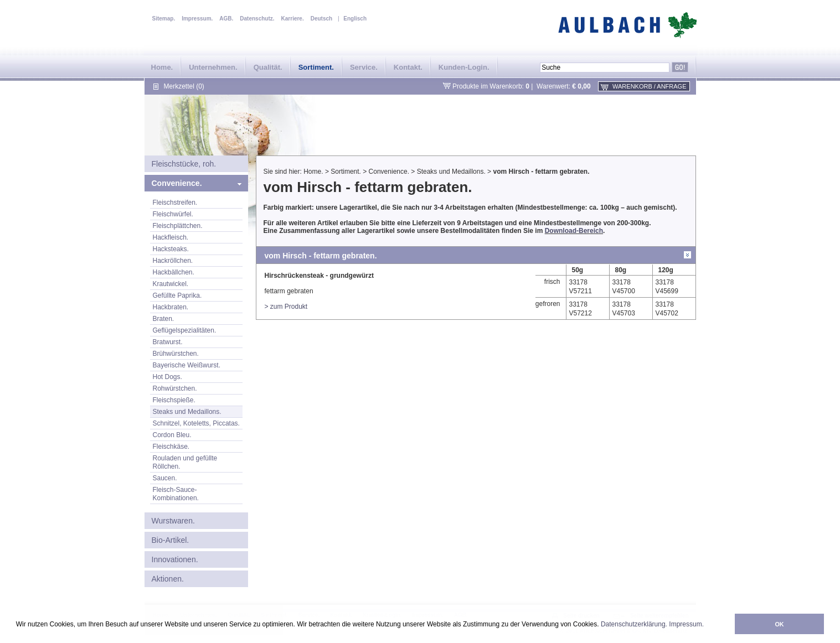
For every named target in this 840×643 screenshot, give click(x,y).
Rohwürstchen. (175, 388)
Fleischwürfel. (173, 214)
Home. (162, 67)
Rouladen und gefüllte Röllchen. (185, 462)
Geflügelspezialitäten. (185, 330)
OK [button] (779, 624)
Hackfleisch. (171, 237)
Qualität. (268, 67)
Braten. (164, 319)
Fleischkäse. (171, 447)
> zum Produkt (286, 307)
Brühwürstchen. (176, 354)
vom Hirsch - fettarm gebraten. (541, 172)
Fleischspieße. (174, 400)
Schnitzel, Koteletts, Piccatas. (196, 423)
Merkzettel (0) (184, 86)
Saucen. (165, 478)
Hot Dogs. (168, 377)
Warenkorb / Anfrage (649, 86)
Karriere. (293, 19)
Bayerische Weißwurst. (187, 365)
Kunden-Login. (464, 67)
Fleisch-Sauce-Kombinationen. (176, 494)
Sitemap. (164, 19)
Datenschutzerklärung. (634, 624)
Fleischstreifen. (175, 203)
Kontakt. (408, 67)
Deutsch (321, 19)
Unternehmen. (213, 67)
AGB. (226, 19)
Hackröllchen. (173, 261)
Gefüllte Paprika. (177, 295)
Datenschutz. (257, 19)
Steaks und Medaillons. (187, 412)
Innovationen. (175, 559)
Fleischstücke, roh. (184, 164)
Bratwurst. (168, 342)
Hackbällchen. (174, 272)
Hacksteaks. (171, 249)
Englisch (355, 19)
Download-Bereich (574, 231)
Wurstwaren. (173, 521)
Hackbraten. (171, 307)
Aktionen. (168, 579)
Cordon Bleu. (172, 435)
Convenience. (177, 183)
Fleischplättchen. (178, 226)
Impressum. (686, 624)
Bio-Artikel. (171, 540)
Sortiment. (316, 67)
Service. (364, 67)
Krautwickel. (171, 284)
